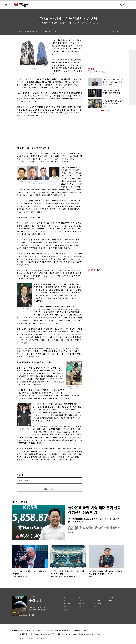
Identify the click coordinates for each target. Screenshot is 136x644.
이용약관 (52, 630)
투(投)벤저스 (94, 71)
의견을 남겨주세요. (25, 480)
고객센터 (46, 630)
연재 (95, 597)
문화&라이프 (68, 604)
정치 (65, 597)
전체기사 (66, 610)
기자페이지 (97, 607)
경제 (80, 597)
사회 (65, 601)
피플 (80, 607)
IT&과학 (81, 604)
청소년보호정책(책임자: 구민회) (76, 630)
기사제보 (112, 597)
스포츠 (66, 607)
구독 (104, 72)
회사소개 (21, 630)
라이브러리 (97, 604)
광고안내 (112, 604)
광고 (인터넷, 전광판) (31, 630)
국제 (80, 601)
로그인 (129, 5)
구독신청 (112, 601)
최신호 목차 (97, 601)
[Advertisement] (45, 131)
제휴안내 (40, 630)
